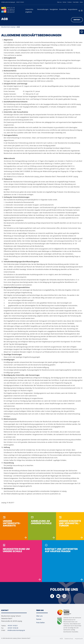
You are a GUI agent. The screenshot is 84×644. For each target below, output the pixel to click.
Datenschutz (69, 639)
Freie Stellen (76, 2)
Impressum (79, 639)
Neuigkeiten (54, 9)
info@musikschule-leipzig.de (8, 2)
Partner (65, 2)
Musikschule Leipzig (8, 27)
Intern (81, 2)
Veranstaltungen (43, 9)
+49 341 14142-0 (20, 2)
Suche (79, 11)
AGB (61, 639)
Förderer (70, 2)
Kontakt (77, 20)
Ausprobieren (73, 9)
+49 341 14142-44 (13, 628)
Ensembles (63, 9)
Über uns (59, 2)
